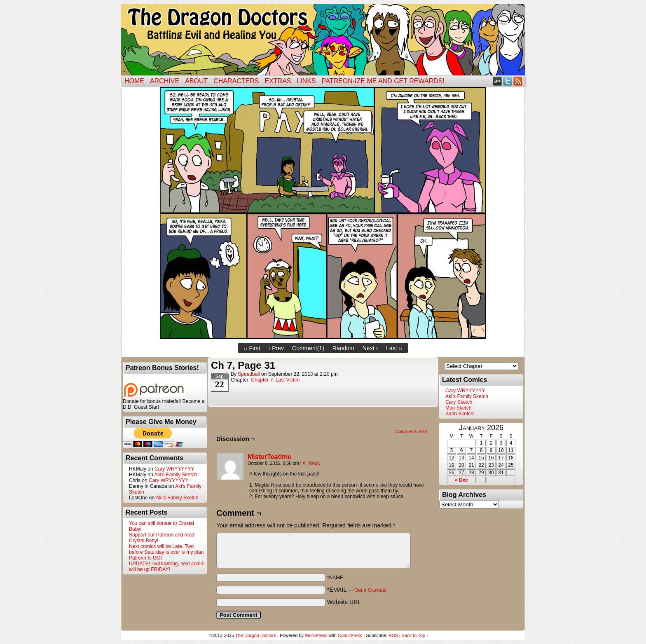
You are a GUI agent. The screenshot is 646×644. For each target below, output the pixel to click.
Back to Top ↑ (415, 635)
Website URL (344, 602)
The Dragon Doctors (256, 635)
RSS (518, 81)
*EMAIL (357, 590)
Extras (278, 81)
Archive (165, 81)
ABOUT (196, 81)
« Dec (461, 480)
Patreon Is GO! (145, 558)
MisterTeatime (269, 457)
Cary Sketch (459, 402)
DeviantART (497, 81)
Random (343, 348)
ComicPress (350, 635)
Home (134, 81)
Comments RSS (411, 431)
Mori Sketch (458, 408)
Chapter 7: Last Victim (275, 380)
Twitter (508, 81)
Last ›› (394, 348)
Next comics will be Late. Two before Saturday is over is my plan (166, 549)
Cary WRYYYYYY (174, 469)
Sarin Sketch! (460, 414)
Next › (370, 348)
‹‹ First (252, 348)
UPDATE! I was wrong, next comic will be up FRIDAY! (167, 567)
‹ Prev (276, 348)
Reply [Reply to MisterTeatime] (315, 463)
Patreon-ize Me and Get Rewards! (383, 81)
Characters (236, 81)
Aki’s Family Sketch (176, 475)
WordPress (316, 635)
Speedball (249, 374)
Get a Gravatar (371, 590)
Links (307, 81)
